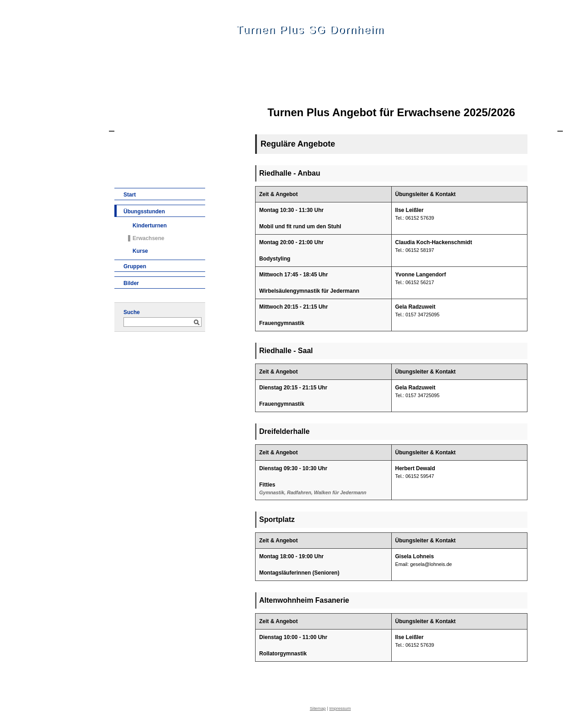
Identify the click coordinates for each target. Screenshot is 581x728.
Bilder (131, 283)
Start (130, 195)
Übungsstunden (144, 212)
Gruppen (135, 266)
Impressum (340, 708)
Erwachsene (148, 238)
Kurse (140, 251)
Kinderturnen (150, 226)
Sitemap (318, 708)
